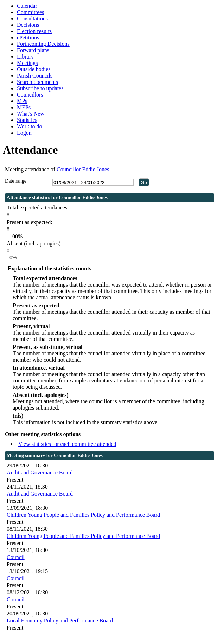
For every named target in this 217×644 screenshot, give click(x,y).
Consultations (32, 19)
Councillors (30, 95)
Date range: (16, 181)
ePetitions (28, 38)
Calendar (27, 6)
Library (25, 57)
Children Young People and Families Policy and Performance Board (83, 515)
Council (16, 557)
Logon (24, 133)
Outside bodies (34, 69)
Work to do (30, 126)
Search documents (37, 82)
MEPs (24, 107)
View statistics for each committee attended (67, 444)
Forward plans (33, 50)
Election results (34, 31)
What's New (31, 114)
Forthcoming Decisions (43, 44)
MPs (22, 101)
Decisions (28, 25)
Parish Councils (35, 76)
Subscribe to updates (40, 88)
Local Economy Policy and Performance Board (60, 621)
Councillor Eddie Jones (83, 169)
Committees (30, 12)
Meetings (27, 63)
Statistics (27, 120)
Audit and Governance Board (40, 473)
